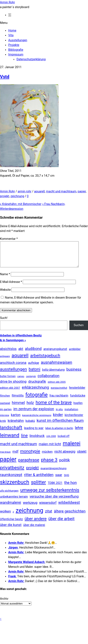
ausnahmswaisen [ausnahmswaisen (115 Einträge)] (57, 367)
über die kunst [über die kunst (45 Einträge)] (11, 530)
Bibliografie (16, 50)
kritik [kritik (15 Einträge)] (3, 426)
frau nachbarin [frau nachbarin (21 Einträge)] (59, 400)
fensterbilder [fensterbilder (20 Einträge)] (77, 393)
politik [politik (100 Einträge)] (65, 465)
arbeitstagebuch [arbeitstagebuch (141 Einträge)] (45, 361)
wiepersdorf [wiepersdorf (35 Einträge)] (48, 508)
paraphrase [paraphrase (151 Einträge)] (29, 465)
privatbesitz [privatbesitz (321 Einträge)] (12, 473)
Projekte (14, 45)
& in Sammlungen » (13, 345)
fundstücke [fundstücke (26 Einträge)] (78, 400)
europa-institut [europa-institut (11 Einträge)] (59, 393)
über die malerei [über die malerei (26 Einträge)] (34, 530)
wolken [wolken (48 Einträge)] (5, 516)
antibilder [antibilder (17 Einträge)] (75, 354)
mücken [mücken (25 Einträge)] (47, 457)
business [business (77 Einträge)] (74, 374)
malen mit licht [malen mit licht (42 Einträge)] (50, 449)
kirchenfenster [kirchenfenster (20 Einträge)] (74, 420)
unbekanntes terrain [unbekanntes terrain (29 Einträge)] (14, 502)
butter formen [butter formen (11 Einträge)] (8, 381)
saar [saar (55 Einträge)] (59, 480)
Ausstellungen (18, 40)
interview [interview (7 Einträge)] (5, 420)
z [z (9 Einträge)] (13, 517)
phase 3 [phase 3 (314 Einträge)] (49, 465)
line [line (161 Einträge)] (24, 440)
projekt (5, 196)
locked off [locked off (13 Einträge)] (64, 441)
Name (5, 279)
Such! (4, 323)
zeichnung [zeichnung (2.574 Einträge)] (30, 515)
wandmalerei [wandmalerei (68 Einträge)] (11, 507)
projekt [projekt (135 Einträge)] (32, 473)
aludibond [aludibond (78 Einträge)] (33, 354)
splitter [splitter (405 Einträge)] (39, 487)
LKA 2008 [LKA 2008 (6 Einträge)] (51, 441)
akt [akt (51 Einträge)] (21, 354)
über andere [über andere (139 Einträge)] (36, 524)
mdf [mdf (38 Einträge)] (15, 456)
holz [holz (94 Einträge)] (30, 408)
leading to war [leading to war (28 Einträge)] (34, 433)
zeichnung (17, 196)
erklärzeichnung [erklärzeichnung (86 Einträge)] (35, 392)
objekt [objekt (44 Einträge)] (82, 456)
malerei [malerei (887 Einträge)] (72, 448)
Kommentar (9, 239)
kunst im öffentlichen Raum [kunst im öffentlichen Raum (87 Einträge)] (60, 426)
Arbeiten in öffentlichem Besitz (21, 341)
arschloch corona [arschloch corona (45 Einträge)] (13, 368)
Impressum (16, 55)
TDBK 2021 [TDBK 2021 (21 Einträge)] (55, 488)
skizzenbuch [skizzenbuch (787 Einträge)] (15, 487)
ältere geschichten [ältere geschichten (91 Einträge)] (70, 516)
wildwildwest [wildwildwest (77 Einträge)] (69, 507)
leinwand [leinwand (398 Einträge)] (10, 440)
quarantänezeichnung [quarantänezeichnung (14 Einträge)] (53, 473)
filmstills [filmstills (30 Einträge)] (18, 400)
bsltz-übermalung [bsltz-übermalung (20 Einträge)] (53, 375)
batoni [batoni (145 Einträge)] (34, 374)
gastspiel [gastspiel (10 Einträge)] (5, 408)
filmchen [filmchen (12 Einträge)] (5, 401)
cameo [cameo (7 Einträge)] (21, 381)
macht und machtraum (61, 191)
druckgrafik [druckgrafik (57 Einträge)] (37, 386)
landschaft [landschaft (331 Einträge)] (11, 432)
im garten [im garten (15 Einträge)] (6, 414)
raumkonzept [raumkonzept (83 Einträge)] (11, 480)
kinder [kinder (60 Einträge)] (58, 420)
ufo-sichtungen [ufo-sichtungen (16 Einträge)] (9, 496)
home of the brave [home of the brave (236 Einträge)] (54, 407)
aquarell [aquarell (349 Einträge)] (20, 360)
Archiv (4, 604)
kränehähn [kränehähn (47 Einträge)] (16, 426)
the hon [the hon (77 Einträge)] (71, 488)
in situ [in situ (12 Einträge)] (59, 414)
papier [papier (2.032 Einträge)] (8, 464)
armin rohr (24, 191)
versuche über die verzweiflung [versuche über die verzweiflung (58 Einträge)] (54, 501)
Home (12, 31)
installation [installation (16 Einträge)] (71, 414)
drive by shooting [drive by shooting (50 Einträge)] (13, 386)
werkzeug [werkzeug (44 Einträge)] (30, 508)
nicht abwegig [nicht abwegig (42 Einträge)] (65, 456)
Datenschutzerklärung (31, 59)
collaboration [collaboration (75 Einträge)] (49, 381)
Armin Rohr (7, 191)
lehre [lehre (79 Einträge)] (79, 433)
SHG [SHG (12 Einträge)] (67, 480)
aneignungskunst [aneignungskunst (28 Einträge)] (55, 354)
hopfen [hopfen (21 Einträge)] (78, 408)
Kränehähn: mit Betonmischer (21, 204)
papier (82, 191)
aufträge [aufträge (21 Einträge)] (34, 368)
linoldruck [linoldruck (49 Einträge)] (37, 441)
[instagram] (10, 15)
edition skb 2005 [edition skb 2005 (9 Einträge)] (57, 387)
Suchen (79, 330)
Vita (11, 35)
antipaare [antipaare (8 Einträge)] (5, 361)
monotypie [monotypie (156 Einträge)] (30, 456)
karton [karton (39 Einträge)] (16, 420)
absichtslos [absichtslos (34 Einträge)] (8, 354)
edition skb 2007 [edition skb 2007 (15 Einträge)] (10, 393)
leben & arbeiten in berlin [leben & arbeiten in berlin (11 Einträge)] (59, 433)
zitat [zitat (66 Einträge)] (49, 516)
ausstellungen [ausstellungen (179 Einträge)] (13, 374)
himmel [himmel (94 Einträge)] (18, 408)
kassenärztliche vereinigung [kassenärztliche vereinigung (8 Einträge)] (37, 420)
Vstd (5, 77)
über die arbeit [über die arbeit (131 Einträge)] (61, 524)
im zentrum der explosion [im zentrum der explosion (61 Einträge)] (34, 414)
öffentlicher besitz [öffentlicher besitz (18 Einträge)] (11, 524)
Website (5, 295)
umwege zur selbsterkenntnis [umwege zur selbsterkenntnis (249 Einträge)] (50, 495)
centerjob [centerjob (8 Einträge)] (31, 381)
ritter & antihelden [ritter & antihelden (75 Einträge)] (39, 480)
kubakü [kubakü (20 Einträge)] (30, 426)
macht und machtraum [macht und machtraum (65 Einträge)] (18, 449)
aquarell (39, 191)
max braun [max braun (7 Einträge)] (5, 457)
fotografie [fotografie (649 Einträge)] (37, 400)
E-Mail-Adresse (11, 287)
